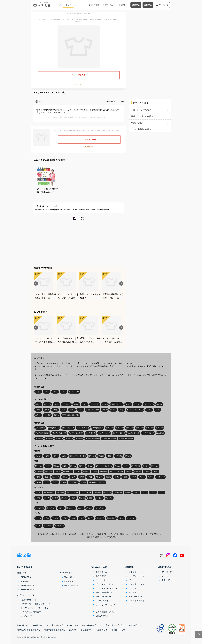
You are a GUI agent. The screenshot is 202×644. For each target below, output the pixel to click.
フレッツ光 (100, 580)
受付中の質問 (94, 5)
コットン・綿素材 (72, 492)
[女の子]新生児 (91, 433)
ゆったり (86, 471)
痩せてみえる (136, 466)
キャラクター (131, 518)
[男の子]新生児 (40, 428)
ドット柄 (128, 492)
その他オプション (29, 616)
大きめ (58, 471)
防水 (56, 456)
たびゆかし (97, 537)
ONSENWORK (102, 616)
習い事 (55, 410)
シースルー (60, 492)
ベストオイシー (102, 534)
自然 (73, 498)
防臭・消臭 (92, 456)
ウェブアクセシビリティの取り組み (63, 625)
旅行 (57, 404)
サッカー (113, 410)
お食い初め (47, 415)
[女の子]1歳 (160, 433)
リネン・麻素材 (86, 492)
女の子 (82, 518)
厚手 (147, 471)
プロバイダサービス (104, 584)
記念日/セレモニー (117, 404)
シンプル (55, 498)
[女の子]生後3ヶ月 (119, 433)
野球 (122, 410)
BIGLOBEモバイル (29, 585)
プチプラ (55, 482)
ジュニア (38, 518)
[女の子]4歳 (59, 439)
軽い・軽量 (104, 471)
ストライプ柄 (118, 492)
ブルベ (142, 477)
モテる (150, 477)
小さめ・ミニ (68, 471)
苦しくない (39, 466)
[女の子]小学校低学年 (92, 439)
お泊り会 (159, 404)
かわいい (47, 498)
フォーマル (109, 498)
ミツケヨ (144, 534)
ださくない (155, 466)
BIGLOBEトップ (118, 630)
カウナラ (135, 534)
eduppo (87, 537)
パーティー (137, 404)
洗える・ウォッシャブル (78, 456)
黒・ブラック (51, 508)
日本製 (82, 477)
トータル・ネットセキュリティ (35, 608)
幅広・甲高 (56, 477)
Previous (36, 284)
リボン (153, 492)
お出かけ (38, 404)
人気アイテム (108, 5)
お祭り (76, 404)
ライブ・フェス (149, 404)
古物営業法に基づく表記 (55, 630)
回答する (148, 5)
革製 (161, 492)
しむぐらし (69, 581)
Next (121, 284)
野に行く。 (125, 534)
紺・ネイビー (71, 508)
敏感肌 (108, 477)
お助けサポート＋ (29, 600)
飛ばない (65, 466)
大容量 (94, 471)
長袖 (47, 477)
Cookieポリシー (135, 625)
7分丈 (73, 477)
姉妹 (73, 518)
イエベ (134, 477)
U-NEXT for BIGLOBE (31, 612)
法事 (158, 410)
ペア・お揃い (73, 482)
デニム (38, 492)
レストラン (47, 404)
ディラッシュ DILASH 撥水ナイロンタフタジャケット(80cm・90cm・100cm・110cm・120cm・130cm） (72, 210)
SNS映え (83, 482)
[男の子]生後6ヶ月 (83, 428)
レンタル (117, 477)
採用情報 (133, 592)
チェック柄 (107, 492)
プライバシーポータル (115, 625)
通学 (64, 410)
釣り (149, 410)
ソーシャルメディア (137, 601)
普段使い (90, 498)
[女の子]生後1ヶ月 (104, 433)
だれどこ (54, 534)
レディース (79, 5)
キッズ (68, 5)
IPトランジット (102, 601)
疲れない (73, 466)
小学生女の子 (100, 518)
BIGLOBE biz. (102, 572)
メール (165, 576)
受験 (38, 410)
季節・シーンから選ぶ (141, 110)
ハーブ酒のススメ (111, 537)
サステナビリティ (136, 584)
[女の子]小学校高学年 (126, 439)
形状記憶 (128, 456)
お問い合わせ (23, 625)
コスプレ (38, 526)
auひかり (25, 581)
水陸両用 (101, 456)
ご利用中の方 (164, 567)
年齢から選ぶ (137, 123)
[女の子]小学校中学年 (109, 439)
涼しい (90, 466)
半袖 (38, 477)
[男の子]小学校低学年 (42, 433)
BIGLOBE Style (136, 596)
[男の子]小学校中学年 (59, 433)
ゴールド (89, 508)
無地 (38, 498)
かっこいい (99, 498)
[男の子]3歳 (130, 428)
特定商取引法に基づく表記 (29, 630)
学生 (121, 518)
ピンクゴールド (100, 508)
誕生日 (128, 404)
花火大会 (105, 404)
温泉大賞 (68, 577)
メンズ (58, 5)
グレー (61, 508)
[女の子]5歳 (69, 439)
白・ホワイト (40, 508)
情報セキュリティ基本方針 (81, 630)
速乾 (64, 456)
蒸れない (57, 466)
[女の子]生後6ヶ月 (133, 433)
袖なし (65, 477)
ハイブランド (160, 477)
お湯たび (73, 534)
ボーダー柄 (97, 492)
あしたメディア (71, 585)
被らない (126, 466)
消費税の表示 (38, 625)
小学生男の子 (111, 518)
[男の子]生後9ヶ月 (97, 428)
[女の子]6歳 (79, 439)
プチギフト (56, 518)
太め (78, 471)
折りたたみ (138, 471)
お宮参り (38, 415)
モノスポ (114, 534)
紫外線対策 (39, 471)
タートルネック (49, 492)
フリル (145, 492)
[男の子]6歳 (160, 428)
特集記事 (122, 5)
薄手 (155, 471)
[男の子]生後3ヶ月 (68, 428)
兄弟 (65, 518)
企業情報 (129, 567)
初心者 (47, 518)
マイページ (162, 5)
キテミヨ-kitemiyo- (42, 206)
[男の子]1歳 (110, 428)
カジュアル (64, 498)
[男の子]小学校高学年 (76, 433)
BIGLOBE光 (26, 577)
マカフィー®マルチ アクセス (107, 606)
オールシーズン (74, 392)
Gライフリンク (156, 534)
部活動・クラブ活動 (93, 410)
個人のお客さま (25, 567)
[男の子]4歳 (140, 428)
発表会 (47, 410)
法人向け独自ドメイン (105, 612)
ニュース (133, 588)
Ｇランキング (43, 534)
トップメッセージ (136, 576)
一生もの (38, 482)
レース (136, 492)
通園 (72, 410)
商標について (102, 630)
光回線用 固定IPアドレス (106, 588)
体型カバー (99, 477)
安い (47, 482)
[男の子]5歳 (150, 428)
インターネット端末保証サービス (36, 604)
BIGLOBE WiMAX (29, 589)
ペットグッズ (59, 526)
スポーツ (105, 410)
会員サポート (168, 580)
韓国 (90, 477)
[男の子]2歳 (120, 428)
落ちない (118, 466)
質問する (136, 5)
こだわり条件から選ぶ (141, 129)
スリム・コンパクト (117, 471)
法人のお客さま (99, 567)
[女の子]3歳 (49, 439)
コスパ (63, 482)
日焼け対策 (49, 471)
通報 (122, 102)
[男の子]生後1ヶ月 (54, 428)
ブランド (133, 580)
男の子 (90, 518)
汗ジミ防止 (119, 456)
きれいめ (82, 498)
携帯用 (129, 471)
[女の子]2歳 (39, 439)
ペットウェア (48, 526)
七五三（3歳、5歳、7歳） (71, 415)
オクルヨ (63, 534)
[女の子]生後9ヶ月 (148, 433)
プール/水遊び (95, 404)
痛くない (146, 466)
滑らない (48, 466)
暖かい (82, 466)
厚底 (125, 477)
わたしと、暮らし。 (86, 534)
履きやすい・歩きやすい (104, 466)
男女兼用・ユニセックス (97, 482)
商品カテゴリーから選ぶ (142, 116)
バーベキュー (66, 404)
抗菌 (110, 456)
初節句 (56, 415)
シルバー (81, 508)
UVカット (38, 456)
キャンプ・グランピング (135, 410)
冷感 (47, 456)
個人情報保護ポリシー (92, 625)
